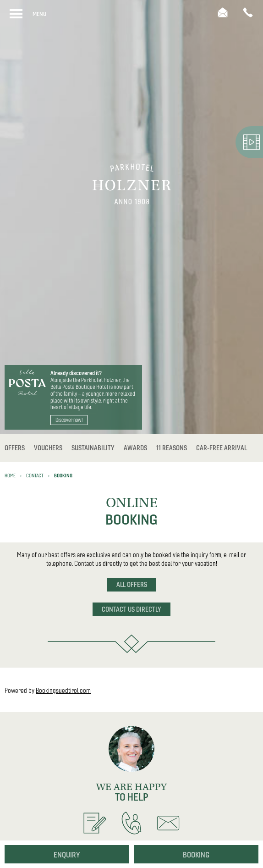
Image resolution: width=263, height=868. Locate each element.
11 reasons (172, 448)
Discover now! (69, 420)
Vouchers (48, 448)
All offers (132, 585)
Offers (15, 448)
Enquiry (67, 855)
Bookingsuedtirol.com (63, 691)
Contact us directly (131, 609)
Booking (196, 855)
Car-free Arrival (222, 448)
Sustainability (93, 448)
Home (10, 475)
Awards (135, 448)
